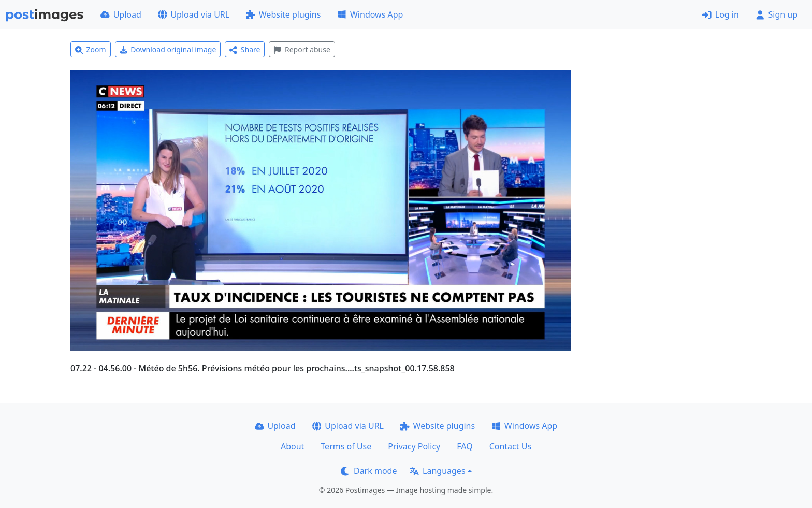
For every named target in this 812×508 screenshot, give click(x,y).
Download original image (168, 49)
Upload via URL (194, 14)
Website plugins (283, 14)
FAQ (465, 446)
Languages (437, 471)
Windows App (370, 14)
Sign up (777, 14)
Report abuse (302, 49)
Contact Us (510, 446)
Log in (721, 14)
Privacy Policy (414, 446)
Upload (121, 14)
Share (245, 49)
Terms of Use (346, 446)
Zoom (91, 49)
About (292, 446)
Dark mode (369, 471)
